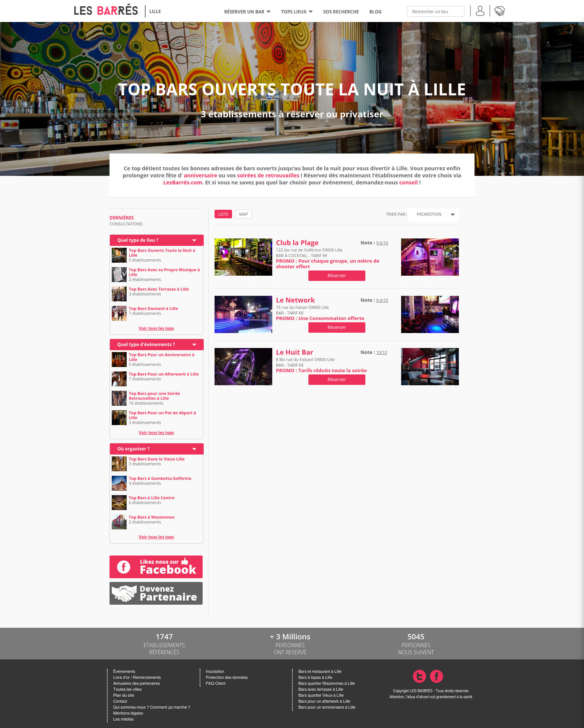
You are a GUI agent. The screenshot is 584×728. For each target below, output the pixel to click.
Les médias (123, 719)
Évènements (124, 672)
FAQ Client (216, 683)
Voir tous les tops (157, 328)
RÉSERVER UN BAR (247, 12)
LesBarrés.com (183, 182)
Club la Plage (297, 243)
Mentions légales (128, 713)
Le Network (295, 300)
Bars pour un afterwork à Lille (324, 701)
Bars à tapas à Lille (315, 678)
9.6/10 (382, 243)
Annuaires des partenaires (137, 683)
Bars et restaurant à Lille (320, 672)
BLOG (376, 12)
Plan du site (124, 695)
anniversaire (200, 175)
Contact (120, 701)
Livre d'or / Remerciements (137, 678)
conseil (409, 182)
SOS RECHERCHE (341, 12)
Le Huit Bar (295, 352)
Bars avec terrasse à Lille (321, 689)
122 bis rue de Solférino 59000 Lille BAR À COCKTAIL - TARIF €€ (328, 258)
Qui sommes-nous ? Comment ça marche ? (152, 707)
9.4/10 (382, 300)
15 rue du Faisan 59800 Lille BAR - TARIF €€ (320, 313)
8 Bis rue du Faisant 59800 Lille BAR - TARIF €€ (321, 365)
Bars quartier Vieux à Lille (321, 695)
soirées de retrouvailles (269, 175)
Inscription (215, 672)
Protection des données (227, 678)
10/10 (382, 352)
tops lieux (297, 12)
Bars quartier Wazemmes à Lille (327, 683)
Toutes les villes (127, 689)
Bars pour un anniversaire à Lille (327, 707)
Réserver (337, 276)
